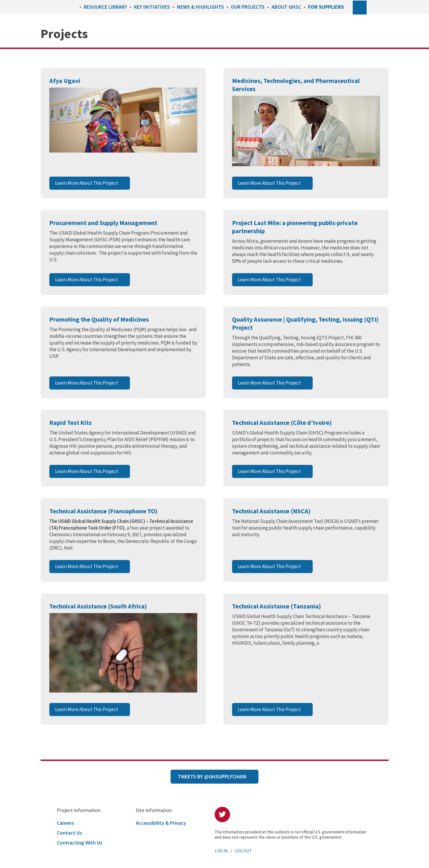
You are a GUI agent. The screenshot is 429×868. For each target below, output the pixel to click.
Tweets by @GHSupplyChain (212, 777)
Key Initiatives (152, 7)
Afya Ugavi (65, 81)
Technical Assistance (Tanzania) (276, 606)
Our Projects (248, 7)
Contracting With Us (80, 843)
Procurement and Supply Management (103, 223)
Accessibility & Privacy (161, 823)
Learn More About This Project (87, 183)
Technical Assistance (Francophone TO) (103, 511)
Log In (221, 851)
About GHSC (286, 7)
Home (74, 7)
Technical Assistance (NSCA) (271, 511)
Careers (65, 823)
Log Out (243, 851)
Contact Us (69, 833)
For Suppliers (326, 7)
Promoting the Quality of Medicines (99, 319)
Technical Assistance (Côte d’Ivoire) (282, 423)
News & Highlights (200, 7)
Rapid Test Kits (70, 423)
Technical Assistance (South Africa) (98, 606)
